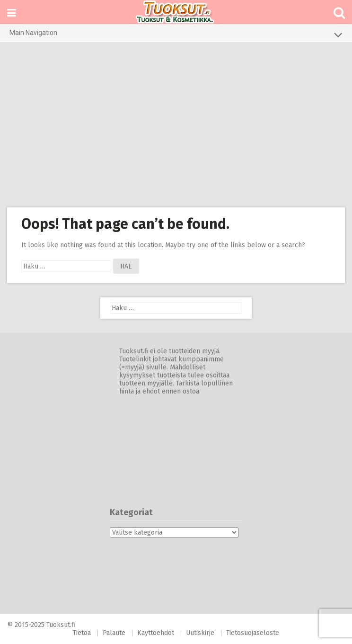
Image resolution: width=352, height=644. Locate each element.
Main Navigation (176, 35)
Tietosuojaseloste (253, 633)
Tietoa (82, 633)
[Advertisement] (176, 125)
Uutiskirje (200, 633)
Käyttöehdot (156, 633)
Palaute (114, 633)
